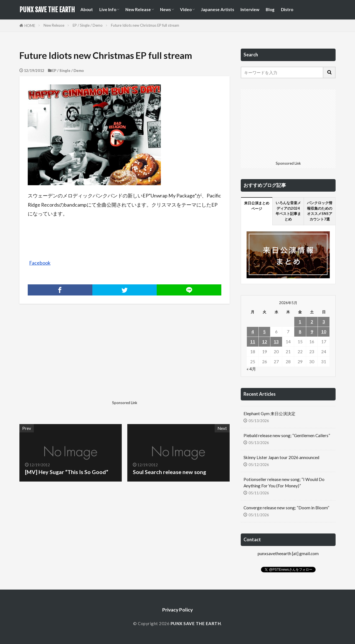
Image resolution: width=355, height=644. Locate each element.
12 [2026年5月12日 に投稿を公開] (265, 342)
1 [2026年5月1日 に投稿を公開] (300, 322)
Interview (250, 9)
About (87, 9)
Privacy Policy (177, 610)
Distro (287, 9)
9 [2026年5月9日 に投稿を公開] (312, 332)
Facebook (40, 263)
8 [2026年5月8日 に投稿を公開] (300, 332)
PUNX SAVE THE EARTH (47, 10)
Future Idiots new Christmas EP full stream (145, 25)
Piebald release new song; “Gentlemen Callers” (287, 435)
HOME (30, 26)
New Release (138, 9)
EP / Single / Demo (88, 25)
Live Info (108, 9)
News (165, 9)
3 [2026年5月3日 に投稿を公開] (324, 322)
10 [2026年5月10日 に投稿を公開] (324, 332)
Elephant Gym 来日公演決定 (269, 414)
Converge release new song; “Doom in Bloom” (286, 508)
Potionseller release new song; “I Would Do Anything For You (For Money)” (284, 483)
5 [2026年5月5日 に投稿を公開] (264, 332)
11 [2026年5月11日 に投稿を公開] (253, 342)
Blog (270, 9)
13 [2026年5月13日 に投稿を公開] (276, 342)
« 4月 (251, 369)
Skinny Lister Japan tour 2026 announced (281, 457)
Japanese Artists (217, 9)
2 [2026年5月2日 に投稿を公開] (312, 322)
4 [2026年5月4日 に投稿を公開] (253, 332)
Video (186, 9)
